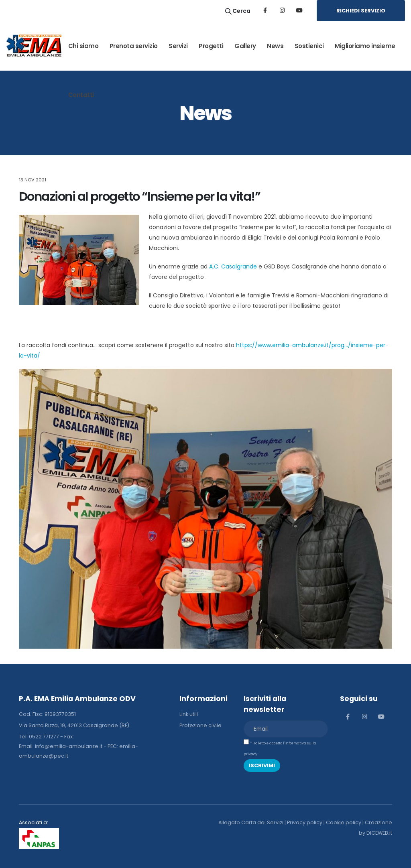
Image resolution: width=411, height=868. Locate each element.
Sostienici (309, 46)
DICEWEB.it (379, 833)
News (275, 46)
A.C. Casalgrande (233, 266)
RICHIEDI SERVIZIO (361, 11)
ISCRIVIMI (262, 765)
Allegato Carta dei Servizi (251, 822)
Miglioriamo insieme (365, 46)
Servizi (178, 46)
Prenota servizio (134, 46)
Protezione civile (200, 725)
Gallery (245, 46)
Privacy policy (305, 822)
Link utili (189, 714)
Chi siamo (83, 46)
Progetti (211, 46)
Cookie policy (344, 822)
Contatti (81, 95)
